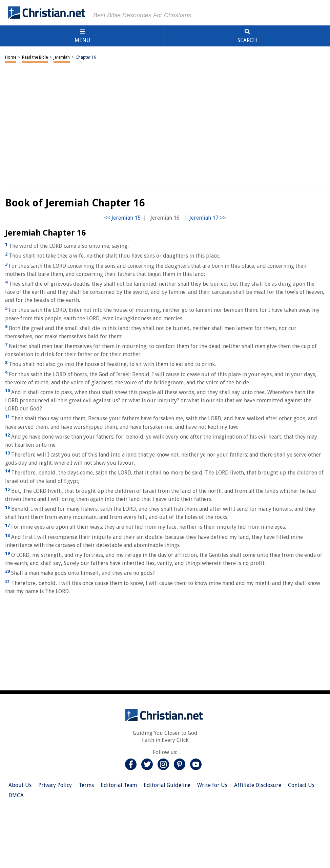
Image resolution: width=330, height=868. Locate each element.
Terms (86, 785)
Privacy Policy (55, 785)
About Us (20, 785)
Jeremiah (62, 57)
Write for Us (212, 785)
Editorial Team (119, 785)
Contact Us (301, 785)
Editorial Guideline (167, 785)
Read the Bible (35, 57)
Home (11, 57)
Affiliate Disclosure (258, 785)
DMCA (16, 795)
